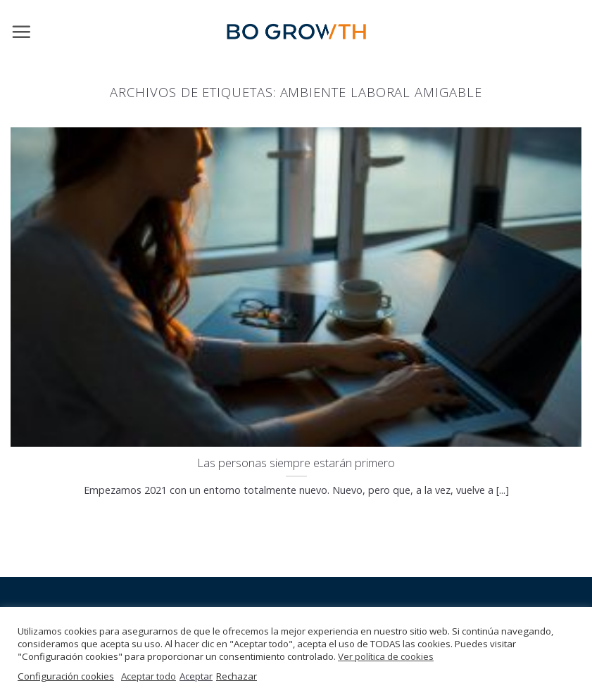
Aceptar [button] (196, 676)
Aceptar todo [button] (149, 676)
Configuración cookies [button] (66, 676)
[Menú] (21, 32)
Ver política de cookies (386, 656)
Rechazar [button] (237, 676)
